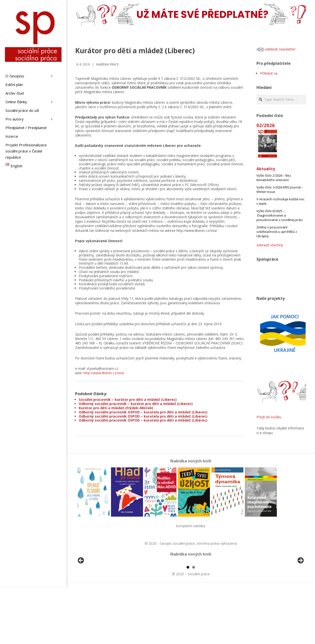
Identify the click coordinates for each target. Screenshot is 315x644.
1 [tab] (188, 624)
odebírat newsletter (276, 49)
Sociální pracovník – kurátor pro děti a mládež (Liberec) (128, 399)
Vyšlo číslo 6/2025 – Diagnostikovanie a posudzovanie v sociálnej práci (280, 215)
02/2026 (266, 125)
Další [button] (300, 589)
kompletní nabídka (191, 526)
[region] (191, 590)
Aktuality (266, 169)
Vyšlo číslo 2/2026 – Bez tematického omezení (274, 178)
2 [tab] (194, 624)
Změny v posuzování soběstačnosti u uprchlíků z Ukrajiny (277, 232)
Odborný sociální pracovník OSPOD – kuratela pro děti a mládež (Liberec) (143, 412)
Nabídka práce (107, 64)
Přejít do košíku (269, 417)
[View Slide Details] (95, 590)
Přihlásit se (269, 73)
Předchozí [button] (81, 589)
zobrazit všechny (270, 245)
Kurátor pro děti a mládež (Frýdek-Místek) (116, 408)
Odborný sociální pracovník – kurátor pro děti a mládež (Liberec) (136, 404)
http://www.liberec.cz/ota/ (104, 373)
